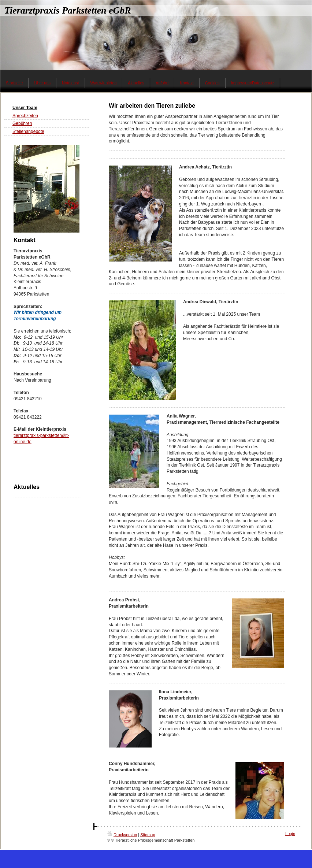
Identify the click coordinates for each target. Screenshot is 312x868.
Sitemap (148, 835)
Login (290, 834)
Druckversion (122, 835)
